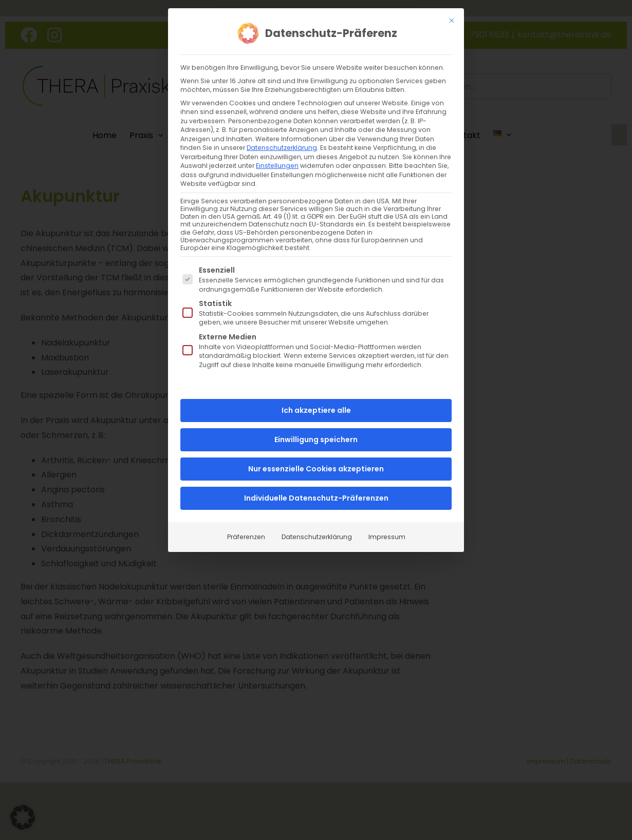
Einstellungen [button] (277, 166)
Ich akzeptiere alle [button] (316, 410)
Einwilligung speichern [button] (316, 440)
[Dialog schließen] (452, 21)
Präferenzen (246, 537)
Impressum (387, 537)
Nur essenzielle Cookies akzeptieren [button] (316, 469)
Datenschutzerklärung (282, 148)
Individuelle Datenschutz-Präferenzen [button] (316, 498)
